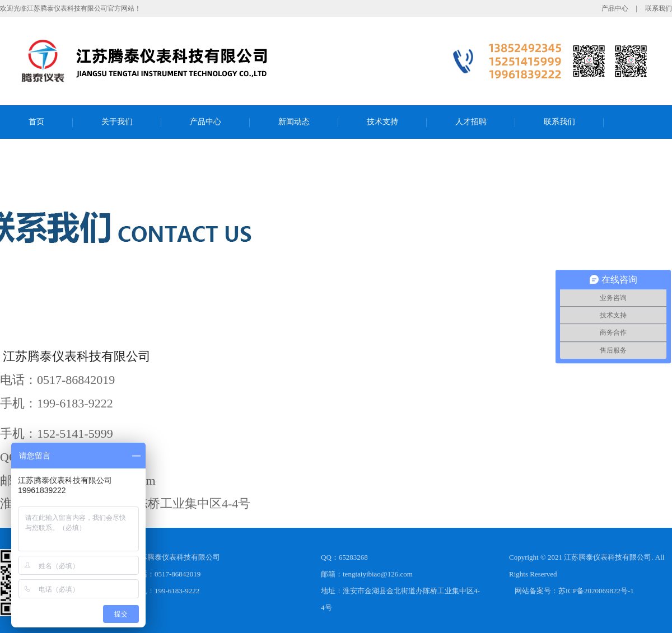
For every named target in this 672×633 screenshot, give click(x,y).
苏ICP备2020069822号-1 (596, 591)
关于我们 (117, 122)
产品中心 (615, 8)
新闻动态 (294, 122)
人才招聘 (471, 122)
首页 (36, 122)
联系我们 (659, 8)
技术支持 (382, 122)
